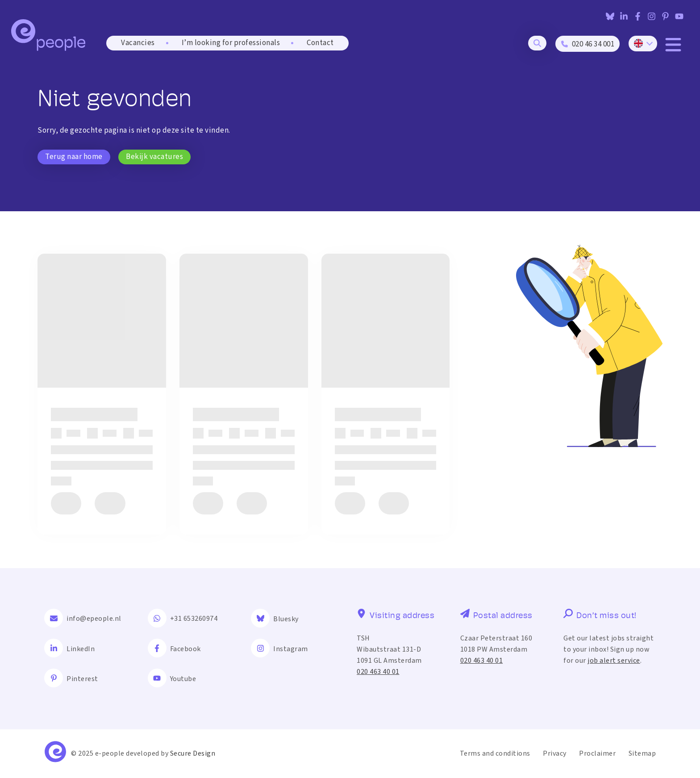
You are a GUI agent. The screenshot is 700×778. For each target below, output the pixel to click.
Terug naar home (74, 157)
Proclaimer (597, 753)
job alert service (614, 661)
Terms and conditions (495, 753)
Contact (320, 43)
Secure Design (193, 753)
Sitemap (642, 753)
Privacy (555, 753)
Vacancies (138, 43)
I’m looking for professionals (231, 43)
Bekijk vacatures (154, 157)
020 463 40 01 (378, 672)
